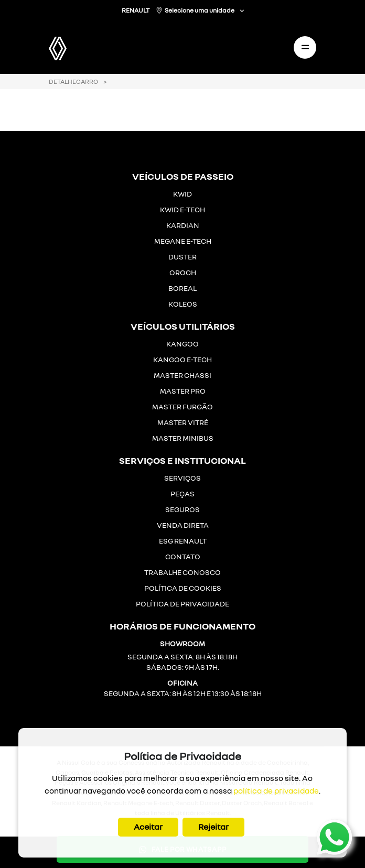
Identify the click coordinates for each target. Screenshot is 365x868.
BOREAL (182, 288)
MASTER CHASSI (182, 375)
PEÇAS (182, 493)
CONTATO (183, 556)
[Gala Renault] (71, 45)
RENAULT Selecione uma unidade (179, 10)
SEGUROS (182, 509)
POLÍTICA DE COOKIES (183, 588)
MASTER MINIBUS (183, 438)
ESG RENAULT (183, 541)
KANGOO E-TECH (182, 359)
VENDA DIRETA (183, 525)
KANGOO (182, 344)
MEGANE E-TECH (183, 241)
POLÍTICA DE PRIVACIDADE (182, 604)
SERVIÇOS (182, 478)
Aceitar (148, 827)
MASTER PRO (183, 391)
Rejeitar (213, 827)
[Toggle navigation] (305, 47)
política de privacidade (276, 790)
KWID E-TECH (182, 209)
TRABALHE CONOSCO (182, 572)
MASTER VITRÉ (183, 422)
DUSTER (182, 257)
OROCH (183, 272)
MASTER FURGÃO (182, 406)
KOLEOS (183, 304)
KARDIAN (183, 225)
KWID (182, 194)
